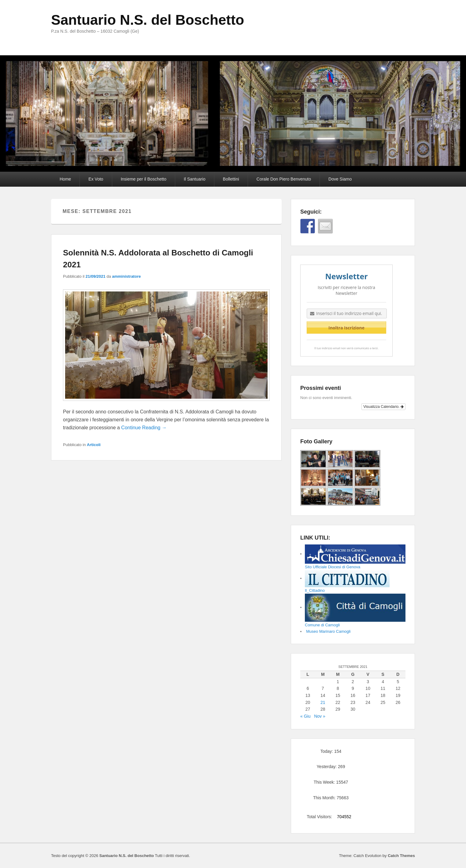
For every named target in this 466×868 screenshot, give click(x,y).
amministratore (127, 276)
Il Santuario (195, 179)
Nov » (320, 716)
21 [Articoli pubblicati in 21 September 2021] (323, 702)
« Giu (305, 716)
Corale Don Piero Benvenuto (284, 179)
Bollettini (231, 179)
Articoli (94, 445)
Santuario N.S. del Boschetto (148, 20)
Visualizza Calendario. (383, 407)
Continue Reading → (144, 428)
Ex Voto (96, 179)
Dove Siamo (340, 179)
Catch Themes (401, 856)
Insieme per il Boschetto (144, 179)
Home (65, 179)
